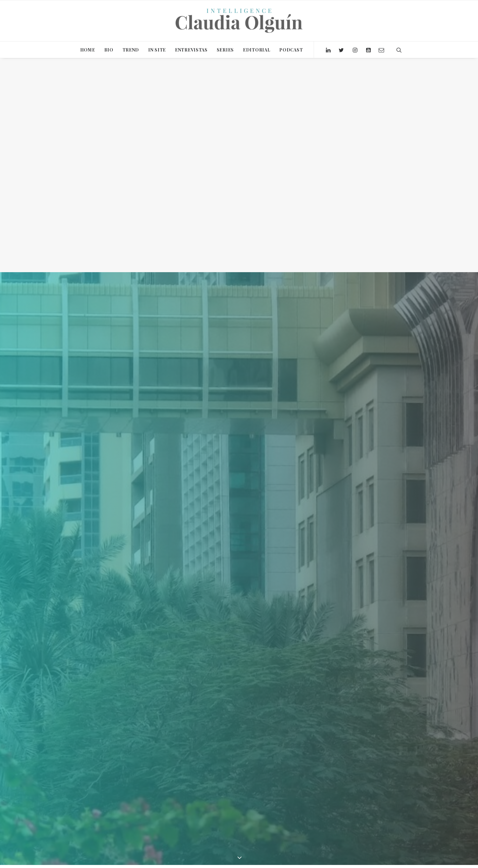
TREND (131, 50)
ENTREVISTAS (191, 50)
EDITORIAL (257, 50)
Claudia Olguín (150, 694)
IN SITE (157, 50)
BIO (109, 50)
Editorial (107, 694)
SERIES (225, 50)
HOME (88, 50)
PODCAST (291, 50)
